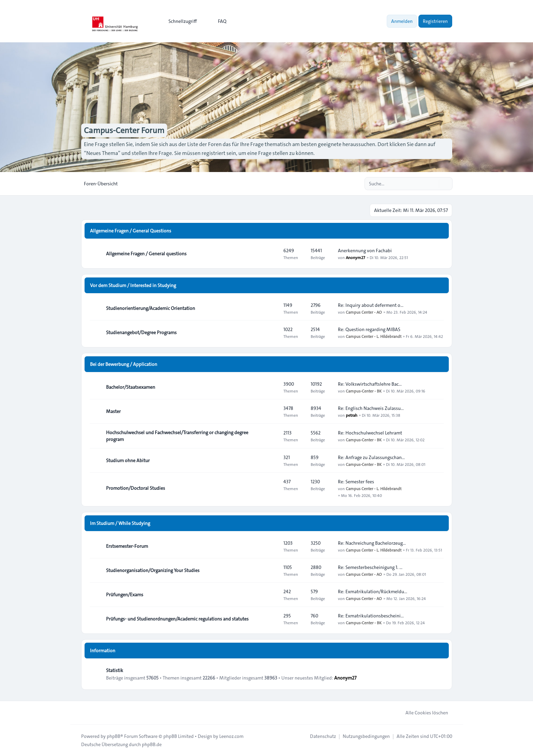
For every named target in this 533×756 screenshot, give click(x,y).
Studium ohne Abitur (128, 460)
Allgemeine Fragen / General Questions (131, 231)
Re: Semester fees (356, 482)
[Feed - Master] (272, 411)
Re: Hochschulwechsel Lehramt (370, 433)
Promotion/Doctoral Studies (136, 488)
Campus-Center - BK (364, 391)
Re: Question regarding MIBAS (369, 329)
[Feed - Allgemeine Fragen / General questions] (272, 254)
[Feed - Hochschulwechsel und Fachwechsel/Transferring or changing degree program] (272, 436)
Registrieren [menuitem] (435, 21)
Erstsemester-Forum (127, 546)
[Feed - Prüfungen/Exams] (272, 595)
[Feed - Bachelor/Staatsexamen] (272, 387)
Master (113, 411)
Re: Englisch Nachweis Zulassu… (371, 408)
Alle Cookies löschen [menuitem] (422, 713)
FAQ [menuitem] (218, 21)
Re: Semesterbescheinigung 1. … (370, 567)
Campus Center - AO (364, 312)
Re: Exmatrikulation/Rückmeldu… (373, 591)
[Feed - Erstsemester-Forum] (272, 546)
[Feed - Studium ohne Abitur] (272, 460)
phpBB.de (152, 744)
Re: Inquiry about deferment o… (371, 305)
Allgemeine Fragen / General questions (146, 254)
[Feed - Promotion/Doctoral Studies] (272, 488)
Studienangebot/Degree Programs (141, 332)
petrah (352, 415)
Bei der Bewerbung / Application (124, 364)
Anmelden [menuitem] (402, 21)
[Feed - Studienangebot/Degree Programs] (272, 332)
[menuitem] (180, 21)
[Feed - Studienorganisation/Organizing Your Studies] (272, 570)
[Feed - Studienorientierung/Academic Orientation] (272, 308)
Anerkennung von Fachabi (365, 251)
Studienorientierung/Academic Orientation (151, 308)
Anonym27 (356, 257)
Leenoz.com (231, 736)
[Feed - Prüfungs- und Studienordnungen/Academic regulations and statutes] (272, 619)
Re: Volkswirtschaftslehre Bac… (370, 384)
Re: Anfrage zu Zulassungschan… (371, 457)
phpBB (114, 736)
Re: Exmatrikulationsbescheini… (371, 616)
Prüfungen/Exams (125, 595)
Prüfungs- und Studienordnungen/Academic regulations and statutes (177, 619)
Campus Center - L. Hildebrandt (374, 336)
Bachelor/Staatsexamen (131, 387)
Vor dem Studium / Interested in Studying (133, 285)
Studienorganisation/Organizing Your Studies (153, 570)
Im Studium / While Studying (120, 523)
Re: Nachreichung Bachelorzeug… (372, 543)
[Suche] (433, 184)
